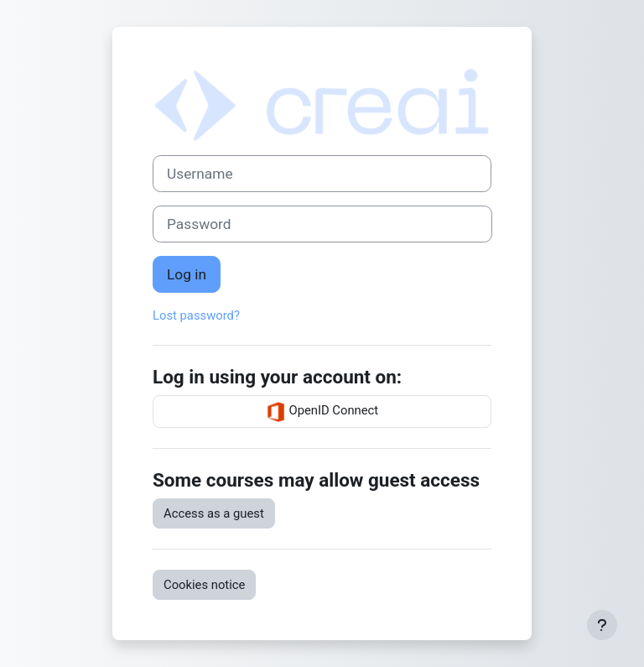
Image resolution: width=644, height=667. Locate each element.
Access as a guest (214, 513)
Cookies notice (204, 585)
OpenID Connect (322, 412)
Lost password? (196, 315)
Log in (187, 274)
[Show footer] (602, 625)
